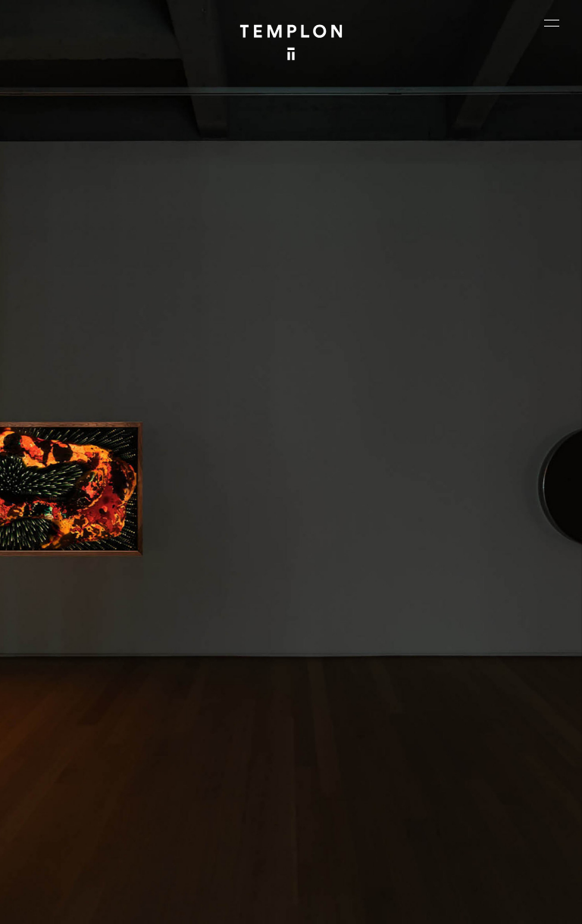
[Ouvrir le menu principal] (552, 23)
